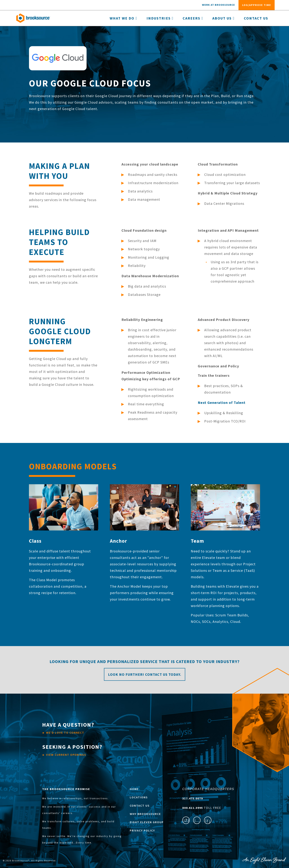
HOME (134, 789)
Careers (193, 18)
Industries (160, 18)
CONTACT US (140, 806)
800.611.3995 (193, 808)
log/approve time (257, 5)
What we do (123, 18)
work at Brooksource (218, 5)
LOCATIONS (139, 797)
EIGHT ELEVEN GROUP (147, 822)
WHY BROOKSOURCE (145, 814)
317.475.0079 (193, 798)
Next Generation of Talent (222, 402)
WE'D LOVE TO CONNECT (68, 728)
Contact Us (256, 18)
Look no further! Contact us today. (145, 674)
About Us (223, 18)
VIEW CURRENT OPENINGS (72, 750)
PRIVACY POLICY (142, 830)
